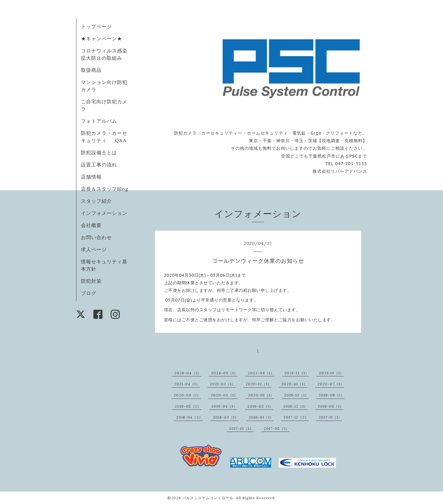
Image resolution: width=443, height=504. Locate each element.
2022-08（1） (261, 373)
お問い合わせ (96, 237)
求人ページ (94, 249)
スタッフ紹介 (96, 201)
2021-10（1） (331, 373)
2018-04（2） (190, 417)
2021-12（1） (297, 373)
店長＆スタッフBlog (105, 189)
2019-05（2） (188, 406)
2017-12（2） (296, 417)
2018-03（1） (226, 417)
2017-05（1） (277, 428)
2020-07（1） (331, 384)
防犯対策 (91, 281)
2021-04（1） (187, 384)
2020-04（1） (187, 395)
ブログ (89, 293)
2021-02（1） (223, 384)
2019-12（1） (296, 395)
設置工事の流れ (99, 165)
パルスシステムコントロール (208, 498)
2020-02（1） (224, 395)
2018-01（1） (261, 417)
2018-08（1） (331, 406)
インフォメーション (104, 213)
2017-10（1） (241, 428)
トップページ (96, 26)
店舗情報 (91, 177)
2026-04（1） (188, 373)
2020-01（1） (261, 395)
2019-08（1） (332, 395)
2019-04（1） (224, 406)
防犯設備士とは (99, 152)
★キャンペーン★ (102, 38)
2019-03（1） (260, 406)
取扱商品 (91, 70)
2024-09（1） (224, 373)
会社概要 (91, 225)
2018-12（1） (295, 406)
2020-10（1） (294, 384)
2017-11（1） (330, 417)
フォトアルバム (99, 121)
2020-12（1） (258, 384)
